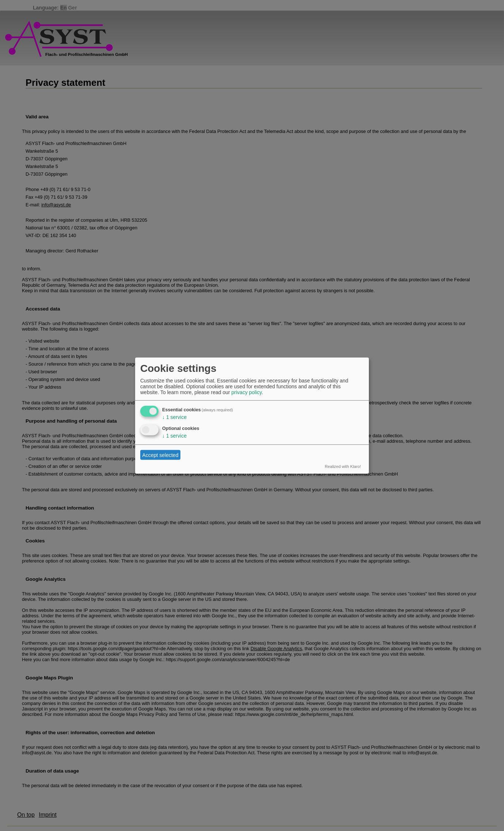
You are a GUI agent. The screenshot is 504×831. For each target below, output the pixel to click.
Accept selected (161, 455)
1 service (174, 417)
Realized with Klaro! (343, 466)
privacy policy (247, 392)
